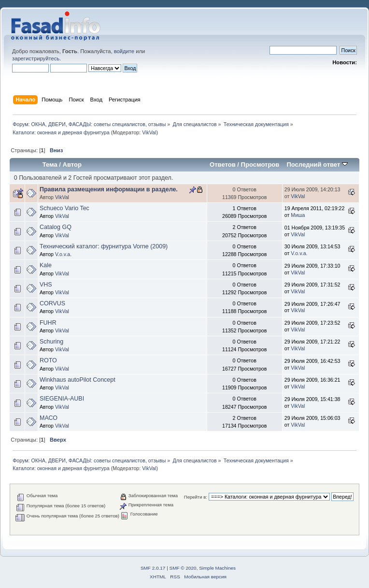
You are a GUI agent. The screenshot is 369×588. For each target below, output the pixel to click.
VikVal (149, 132)
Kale (46, 265)
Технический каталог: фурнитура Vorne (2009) (104, 246)
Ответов (223, 165)
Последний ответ (317, 165)
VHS (46, 285)
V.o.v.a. (63, 254)
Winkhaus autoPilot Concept (78, 380)
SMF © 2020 (183, 568)
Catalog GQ (56, 227)
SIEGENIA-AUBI (62, 399)
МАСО (49, 418)
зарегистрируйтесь (36, 58)
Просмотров (260, 165)
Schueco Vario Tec (64, 208)
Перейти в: (196, 497)
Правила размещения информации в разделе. (109, 189)
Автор (72, 165)
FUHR (48, 323)
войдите (124, 51)
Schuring (51, 342)
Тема (50, 165)
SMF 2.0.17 (153, 568)
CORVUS (52, 303)
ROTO (48, 360)
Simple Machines (217, 568)
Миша (298, 215)
